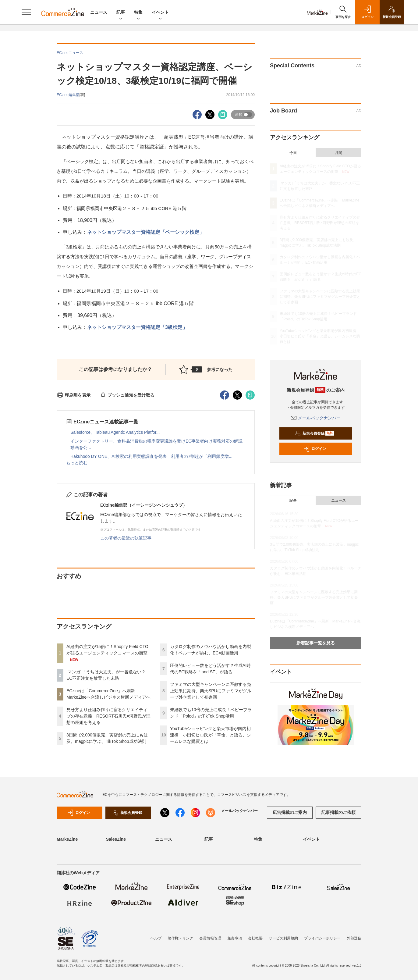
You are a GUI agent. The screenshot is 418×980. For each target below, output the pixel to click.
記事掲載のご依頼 (338, 812)
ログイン (315, 449)
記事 (121, 13)
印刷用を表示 (74, 395)
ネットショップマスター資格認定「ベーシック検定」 (146, 232)
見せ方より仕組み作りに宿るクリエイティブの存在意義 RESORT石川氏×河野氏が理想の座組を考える (108, 716)
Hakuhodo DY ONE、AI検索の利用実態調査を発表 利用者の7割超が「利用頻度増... (151, 456)
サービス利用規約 (283, 938)
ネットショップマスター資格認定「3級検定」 (138, 327)
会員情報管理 (210, 938)
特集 (138, 13)
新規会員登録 (314, 433)
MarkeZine (67, 839)
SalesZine (116, 839)
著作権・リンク (180, 938)
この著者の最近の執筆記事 (126, 538)
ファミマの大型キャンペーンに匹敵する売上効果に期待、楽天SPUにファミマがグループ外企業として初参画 (211, 691)
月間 (338, 153)
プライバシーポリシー (322, 938)
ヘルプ (156, 938)
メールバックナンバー (316, 418)
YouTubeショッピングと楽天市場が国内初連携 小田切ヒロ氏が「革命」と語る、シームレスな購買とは (211, 735)
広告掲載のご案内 (290, 812)
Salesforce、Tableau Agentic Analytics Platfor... (115, 432)
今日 (293, 153)
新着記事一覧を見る (316, 643)
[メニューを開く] (26, 12)
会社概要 (255, 938)
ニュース (99, 12)
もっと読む (77, 463)
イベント (160, 13)
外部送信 (354, 938)
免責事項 (235, 938)
